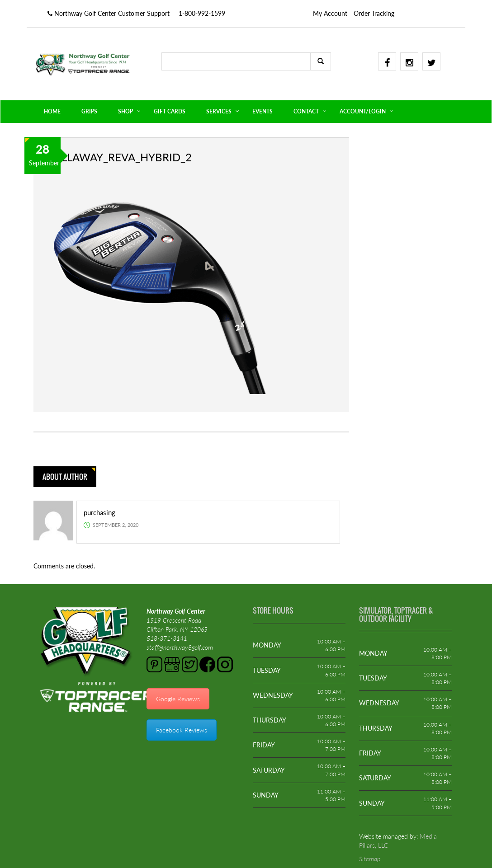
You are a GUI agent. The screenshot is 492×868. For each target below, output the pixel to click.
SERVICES (219, 111)
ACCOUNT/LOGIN (363, 111)
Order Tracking (374, 13)
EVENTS (263, 111)
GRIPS (89, 111)
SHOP (125, 111)
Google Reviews (178, 699)
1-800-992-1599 (202, 13)
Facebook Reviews (182, 730)
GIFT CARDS (170, 111)
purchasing (99, 512)
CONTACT (306, 111)
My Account (330, 13)
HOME (52, 111)
